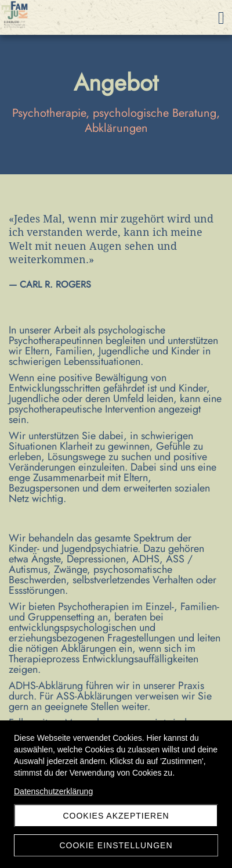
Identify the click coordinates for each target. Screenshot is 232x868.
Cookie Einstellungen (116, 845)
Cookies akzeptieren (116, 816)
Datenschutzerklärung (53, 791)
